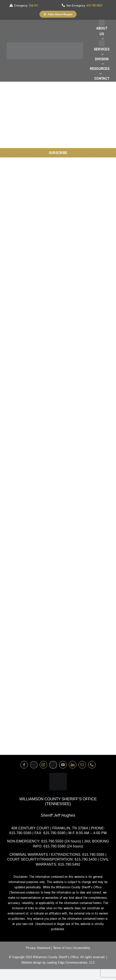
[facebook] (24, 765)
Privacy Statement (38, 948)
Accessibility (82, 948)
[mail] (82, 765)
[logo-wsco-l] (58, 775)
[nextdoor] (53, 765)
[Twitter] (34, 765)
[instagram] (43, 765)
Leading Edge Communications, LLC (71, 962)
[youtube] (63, 765)
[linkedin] (73, 765)
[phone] (92, 765)
